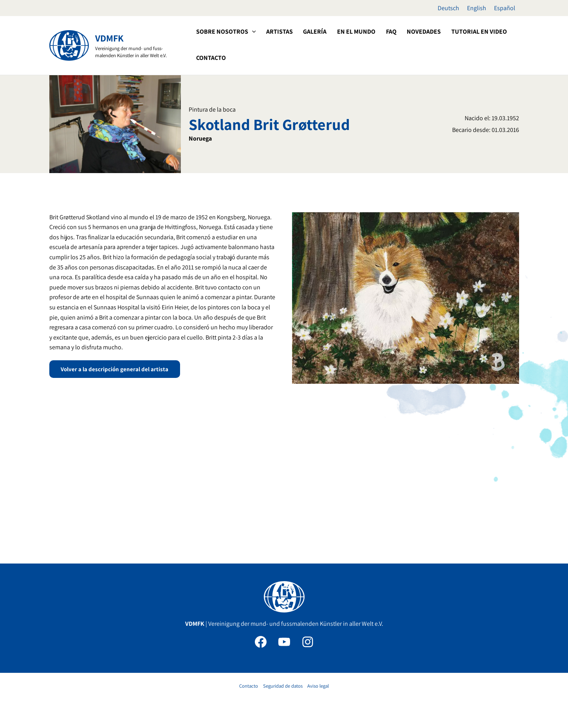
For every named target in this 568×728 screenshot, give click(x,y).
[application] (252, 32)
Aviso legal (318, 686)
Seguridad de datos (283, 686)
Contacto (249, 686)
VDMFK (109, 38)
